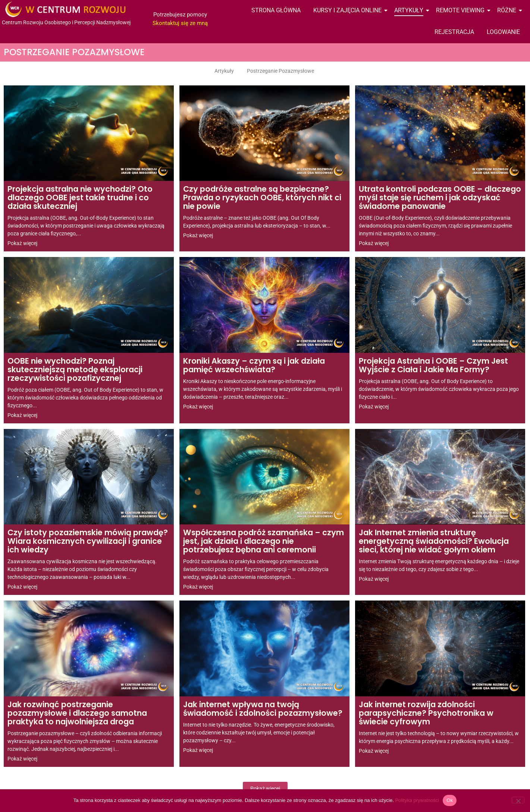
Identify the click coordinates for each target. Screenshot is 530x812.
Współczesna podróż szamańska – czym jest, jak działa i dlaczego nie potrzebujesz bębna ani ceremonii (264, 542)
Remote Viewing (462, 10)
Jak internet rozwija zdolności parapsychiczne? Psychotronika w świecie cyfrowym (426, 714)
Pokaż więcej (265, 789)
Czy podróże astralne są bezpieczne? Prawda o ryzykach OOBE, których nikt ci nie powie (262, 198)
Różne (508, 10)
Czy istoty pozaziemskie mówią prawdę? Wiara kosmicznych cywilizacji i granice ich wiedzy (88, 542)
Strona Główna (276, 10)
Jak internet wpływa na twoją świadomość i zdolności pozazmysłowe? (263, 709)
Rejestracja (454, 32)
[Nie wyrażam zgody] (518, 800)
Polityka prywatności (417, 800)
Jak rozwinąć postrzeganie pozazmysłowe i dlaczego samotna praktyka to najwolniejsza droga (77, 714)
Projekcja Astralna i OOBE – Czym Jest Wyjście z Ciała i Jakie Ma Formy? (433, 366)
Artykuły (410, 10)
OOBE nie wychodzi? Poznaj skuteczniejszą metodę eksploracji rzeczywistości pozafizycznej (75, 370)
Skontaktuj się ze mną (180, 23)
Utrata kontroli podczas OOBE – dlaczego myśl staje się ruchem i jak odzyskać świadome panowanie (440, 198)
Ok (450, 800)
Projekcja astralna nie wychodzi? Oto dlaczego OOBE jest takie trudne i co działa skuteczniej (80, 198)
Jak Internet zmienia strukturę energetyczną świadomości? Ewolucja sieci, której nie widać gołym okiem (434, 542)
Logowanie (503, 32)
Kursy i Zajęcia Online (349, 10)
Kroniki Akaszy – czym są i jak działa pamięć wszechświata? (254, 366)
